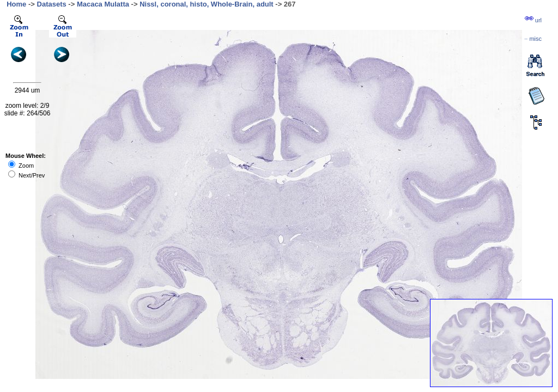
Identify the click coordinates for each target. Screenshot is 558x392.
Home (16, 4)
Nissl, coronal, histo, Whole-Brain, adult (207, 4)
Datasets (52, 4)
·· (533, 39)
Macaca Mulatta (103, 4)
